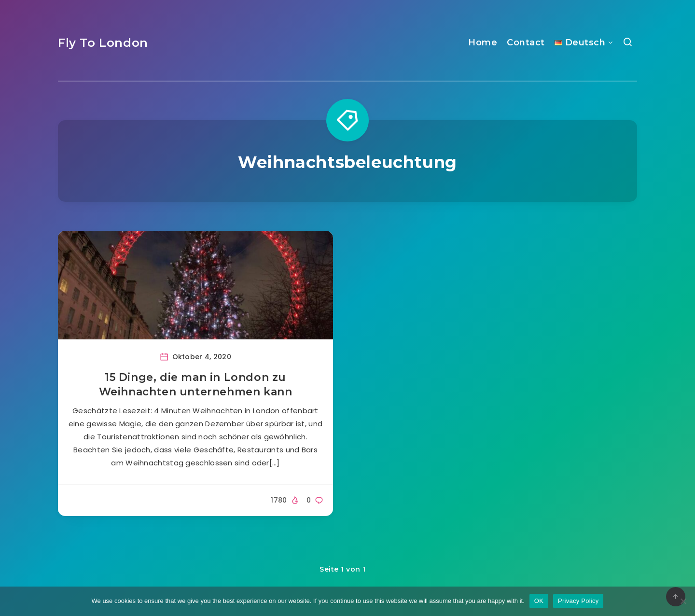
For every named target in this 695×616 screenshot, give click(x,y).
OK (539, 601)
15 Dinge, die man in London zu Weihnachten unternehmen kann (196, 385)
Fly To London (103, 43)
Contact (526, 42)
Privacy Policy (578, 601)
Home (483, 42)
